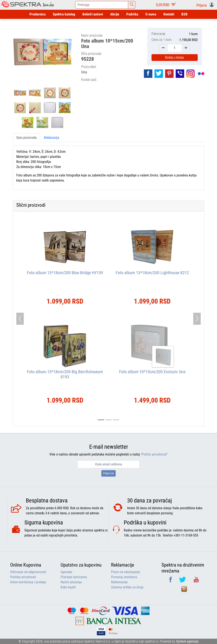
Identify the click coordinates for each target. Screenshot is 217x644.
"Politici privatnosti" (154, 454)
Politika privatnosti (23, 577)
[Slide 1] (108, 420)
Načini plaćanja (71, 582)
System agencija (187, 641)
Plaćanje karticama (74, 577)
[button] (206, 5)
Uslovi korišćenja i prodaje (28, 582)
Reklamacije (119, 582)
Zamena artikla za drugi (127, 587)
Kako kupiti (68, 587)
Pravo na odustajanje (126, 572)
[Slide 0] (101, 420)
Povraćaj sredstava (124, 577)
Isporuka (66, 572)
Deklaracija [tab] (51, 138)
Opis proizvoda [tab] (26, 138)
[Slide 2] (116, 420)
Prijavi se (108, 473)
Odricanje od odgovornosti (28, 572)
